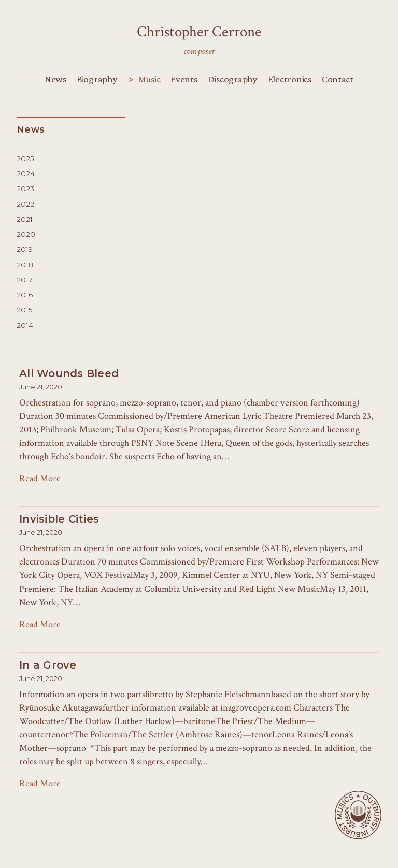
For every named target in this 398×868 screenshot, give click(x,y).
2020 (26, 234)
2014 (25, 325)
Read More (40, 478)
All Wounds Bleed (69, 373)
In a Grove (48, 665)
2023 (25, 189)
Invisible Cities (59, 519)
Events (184, 79)
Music (149, 79)
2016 (25, 295)
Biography (97, 79)
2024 (26, 173)
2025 (25, 158)
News (55, 79)
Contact (338, 79)
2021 (25, 219)
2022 (25, 204)
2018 (25, 265)
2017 (25, 280)
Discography (233, 79)
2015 (25, 310)
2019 (25, 249)
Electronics (290, 79)
